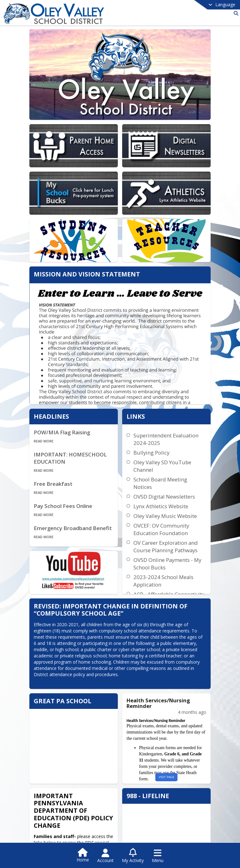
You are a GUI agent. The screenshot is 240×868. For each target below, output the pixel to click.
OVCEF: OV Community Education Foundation (165, 515)
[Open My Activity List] (133, 856)
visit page (170, 756)
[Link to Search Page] (235, 13)
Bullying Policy (155, 438)
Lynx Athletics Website (164, 492)
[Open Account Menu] (105, 856)
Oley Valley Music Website (169, 502)
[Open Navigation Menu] (158, 856)
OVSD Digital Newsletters (168, 482)
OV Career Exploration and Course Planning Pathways (169, 532)
